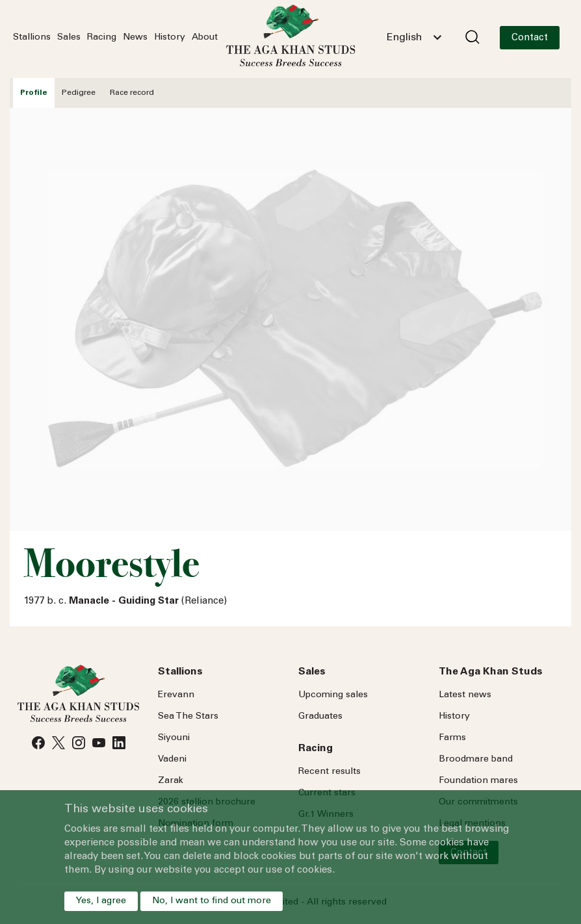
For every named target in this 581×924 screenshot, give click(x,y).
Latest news (465, 695)
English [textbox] (404, 38)
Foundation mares (478, 781)
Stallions (32, 38)
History (170, 38)
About (205, 38)
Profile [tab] (34, 93)
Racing (102, 38)
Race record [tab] (132, 93)
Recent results (329, 772)
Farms (452, 738)
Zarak (171, 781)
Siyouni (174, 738)
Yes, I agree (101, 901)
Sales (69, 38)
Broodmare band (476, 760)
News (135, 38)
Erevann (176, 695)
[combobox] (414, 38)
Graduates (320, 717)
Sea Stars (188, 717)
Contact (530, 38)
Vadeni (172, 760)
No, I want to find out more (212, 901)
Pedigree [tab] (79, 93)
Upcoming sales (333, 695)
